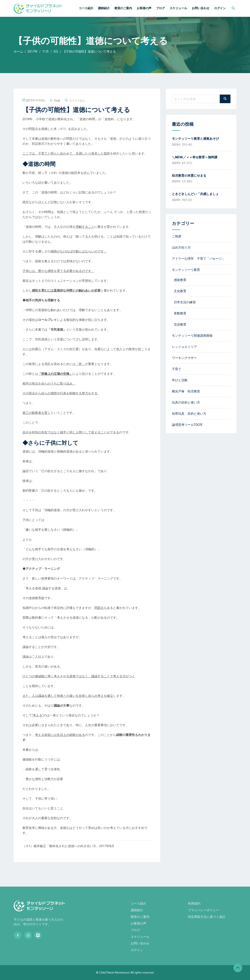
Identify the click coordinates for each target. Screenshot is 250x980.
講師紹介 (104, 8)
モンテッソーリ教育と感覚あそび (195, 139)
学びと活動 (180, 380)
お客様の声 (144, 8)
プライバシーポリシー (204, 910)
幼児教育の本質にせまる (189, 176)
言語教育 (180, 324)
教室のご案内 (123, 8)
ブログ (160, 8)
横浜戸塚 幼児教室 (186, 391)
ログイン (220, 8)
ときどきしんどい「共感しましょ (195, 194)
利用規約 (194, 903)
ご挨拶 (177, 236)
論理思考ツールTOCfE (187, 425)
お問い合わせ (201, 8)
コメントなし (77, 100)
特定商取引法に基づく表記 (207, 917)
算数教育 (180, 313)
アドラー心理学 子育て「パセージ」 (198, 259)
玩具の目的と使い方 (186, 402)
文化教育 (180, 291)
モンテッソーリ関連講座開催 (192, 336)
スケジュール (178, 8)
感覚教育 (180, 280)
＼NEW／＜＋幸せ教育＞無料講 (195, 157)
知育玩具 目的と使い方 (189, 414)
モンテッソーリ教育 (186, 270)
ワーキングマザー (184, 358)
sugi (57, 100)
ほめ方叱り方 (181, 247)
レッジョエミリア (184, 347)
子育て (177, 369)
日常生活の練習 (185, 302)
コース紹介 (86, 8)
